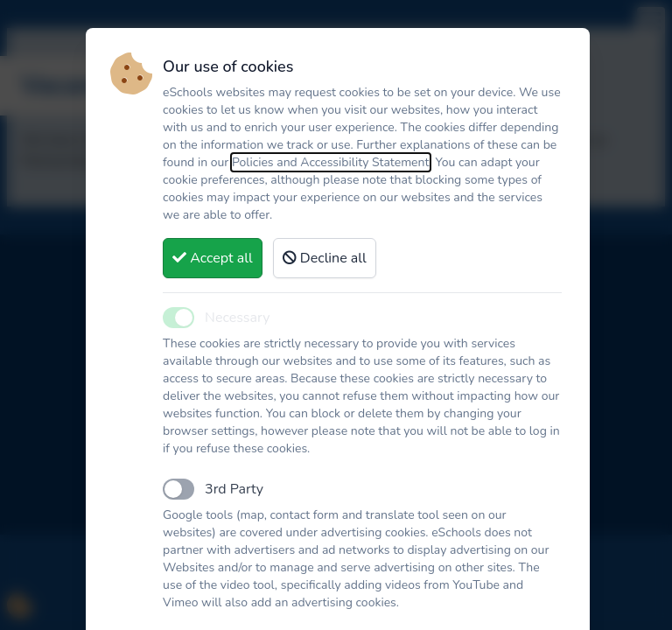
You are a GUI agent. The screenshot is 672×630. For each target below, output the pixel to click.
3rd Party (234, 489)
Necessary (237, 318)
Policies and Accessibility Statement (331, 162)
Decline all (325, 258)
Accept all (213, 258)
